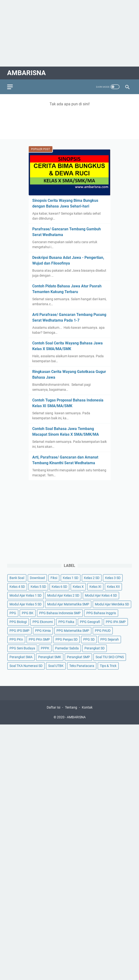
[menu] (13, 87)
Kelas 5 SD (38, 587)
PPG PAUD (103, 631)
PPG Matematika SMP (73, 631)
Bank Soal (17, 578)
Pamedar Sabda (67, 648)
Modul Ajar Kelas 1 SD (25, 595)
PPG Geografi (90, 622)
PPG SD (89, 639)
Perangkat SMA (21, 657)
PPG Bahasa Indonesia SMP (60, 613)
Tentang (71, 707)
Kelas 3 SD (113, 578)
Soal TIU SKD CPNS (110, 657)
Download (37, 578)
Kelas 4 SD (17, 587)
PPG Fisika (66, 622)
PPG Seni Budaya (22, 648)
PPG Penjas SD (67, 639)
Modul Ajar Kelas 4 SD (101, 595)
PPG (13, 613)
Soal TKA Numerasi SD (26, 666)
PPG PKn (16, 639)
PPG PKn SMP (39, 639)
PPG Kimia (43, 631)
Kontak (87, 707)
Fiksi (54, 578)
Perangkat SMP (78, 657)
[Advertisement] (69, 33)
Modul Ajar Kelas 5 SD (25, 604)
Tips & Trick (108, 666)
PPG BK (28, 613)
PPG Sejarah (110, 639)
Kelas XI (95, 587)
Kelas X (78, 587)
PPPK (45, 648)
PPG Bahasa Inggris (101, 613)
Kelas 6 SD (59, 587)
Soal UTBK (56, 666)
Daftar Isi (53, 707)
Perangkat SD (95, 648)
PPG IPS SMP (19, 631)
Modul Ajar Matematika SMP (68, 604)
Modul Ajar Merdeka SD (112, 604)
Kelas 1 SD (71, 578)
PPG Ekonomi (43, 622)
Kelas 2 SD (92, 578)
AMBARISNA (26, 73)
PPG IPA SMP (116, 622)
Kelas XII (113, 587)
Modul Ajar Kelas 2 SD (63, 595)
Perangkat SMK (50, 657)
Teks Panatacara (82, 666)
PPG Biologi (18, 622)
